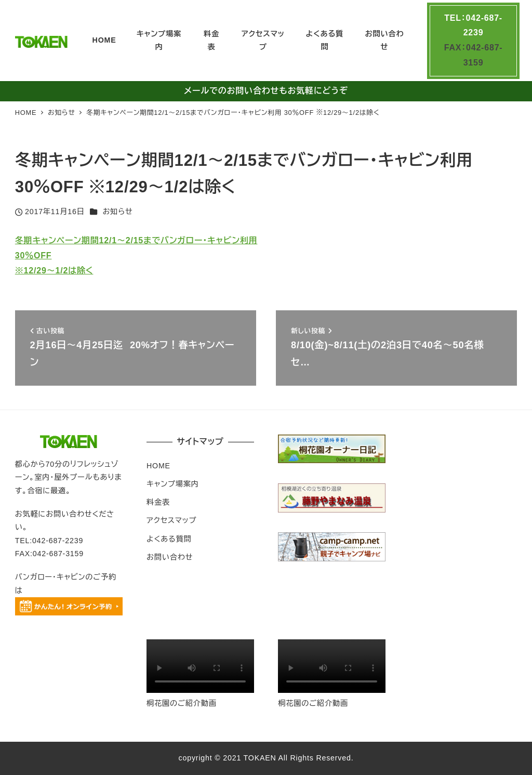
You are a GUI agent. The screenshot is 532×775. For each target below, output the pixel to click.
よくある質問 (169, 539)
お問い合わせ (170, 557)
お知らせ (117, 212)
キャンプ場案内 (173, 484)
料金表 (158, 502)
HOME (158, 466)
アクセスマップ (171, 520)
